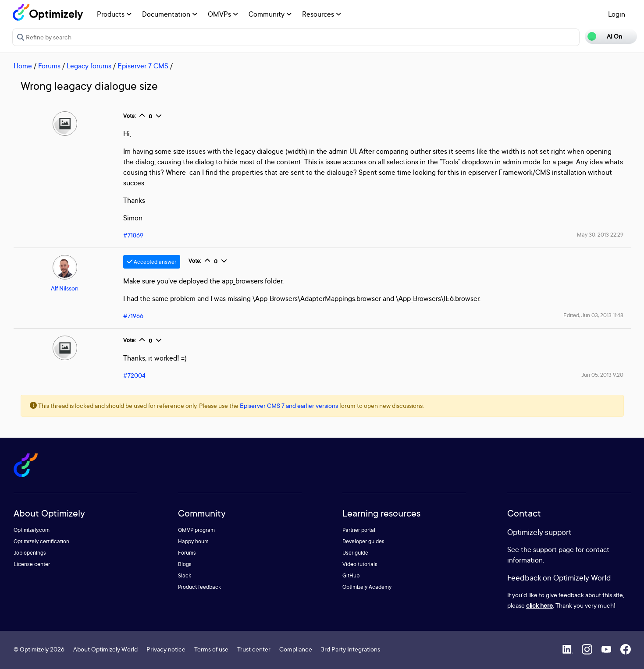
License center (32, 564)
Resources (322, 14)
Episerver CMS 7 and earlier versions (289, 405)
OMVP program (196, 530)
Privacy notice (166, 649)
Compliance (296, 649)
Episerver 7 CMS (143, 66)
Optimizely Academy (367, 587)
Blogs (185, 564)
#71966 (133, 316)
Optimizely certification (41, 541)
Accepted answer (152, 262)
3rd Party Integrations (350, 649)
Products (114, 14)
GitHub (351, 575)
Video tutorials (360, 564)
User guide (355, 553)
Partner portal (359, 530)
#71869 (133, 235)
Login (617, 14)
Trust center (254, 649)
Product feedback (199, 587)
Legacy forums (89, 66)
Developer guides (363, 541)
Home (23, 66)
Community (270, 14)
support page (553, 549)
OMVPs (223, 14)
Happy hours (193, 541)
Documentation (170, 14)
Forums (49, 66)
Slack (185, 575)
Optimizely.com (32, 530)
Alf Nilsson (65, 288)
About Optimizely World (105, 649)
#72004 (134, 375)
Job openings (30, 553)
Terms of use (211, 649)
